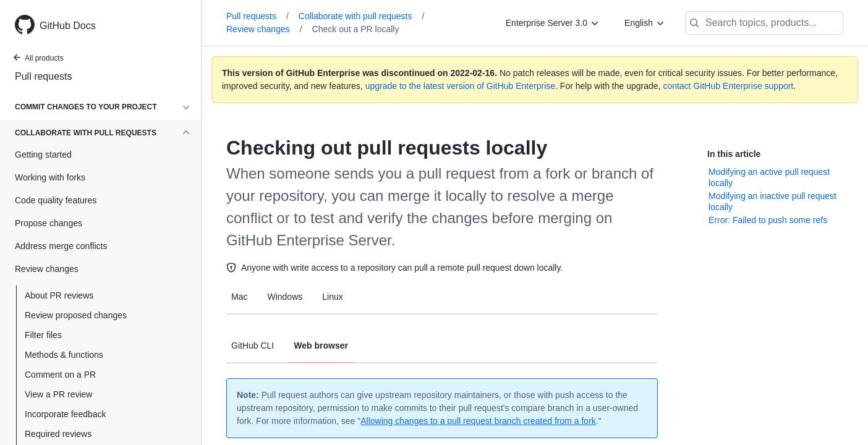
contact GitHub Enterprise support (728, 86)
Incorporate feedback (66, 414)
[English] (645, 23)
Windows (285, 297)
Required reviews (58, 434)
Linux (332, 297)
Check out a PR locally (356, 29)
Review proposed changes (76, 315)
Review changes (264, 29)
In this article (734, 154)
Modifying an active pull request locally (769, 177)
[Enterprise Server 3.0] (553, 23)
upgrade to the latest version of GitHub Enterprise (460, 86)
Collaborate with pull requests (362, 16)
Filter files (43, 335)
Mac (239, 297)
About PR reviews (59, 295)
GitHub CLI (253, 345)
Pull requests (44, 76)
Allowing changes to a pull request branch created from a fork (478, 421)
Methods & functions (64, 355)
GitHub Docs (68, 26)
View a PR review (58, 394)
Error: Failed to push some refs (768, 220)
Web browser (321, 345)
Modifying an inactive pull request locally (772, 201)
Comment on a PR (60, 375)
